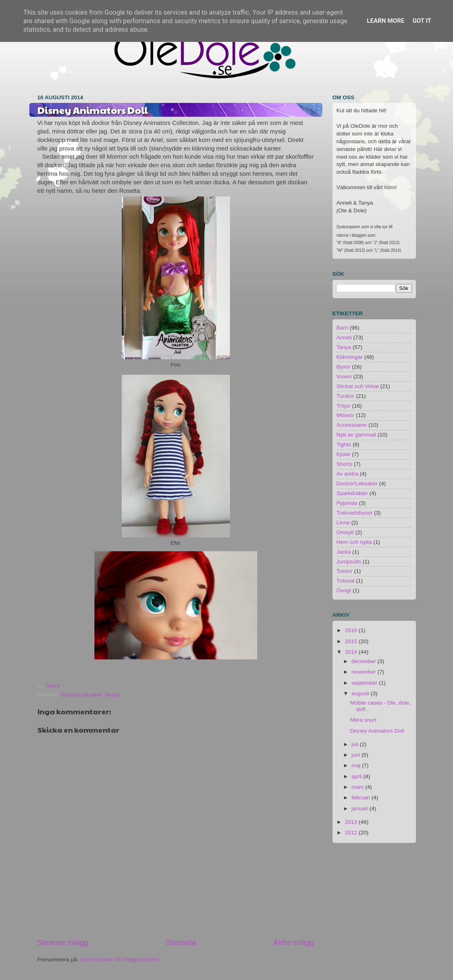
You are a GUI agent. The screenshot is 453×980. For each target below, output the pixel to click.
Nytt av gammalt (357, 435)
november (365, 672)
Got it (422, 21)
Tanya (112, 695)
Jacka (344, 552)
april (358, 776)
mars (359, 787)
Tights (344, 444)
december (365, 661)
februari (362, 798)
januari (361, 809)
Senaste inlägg (63, 942)
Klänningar (350, 357)
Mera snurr (363, 720)
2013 (352, 822)
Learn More (385, 21)
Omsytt (345, 532)
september (365, 683)
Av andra (348, 474)
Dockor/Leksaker (81, 695)
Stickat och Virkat (358, 386)
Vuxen (344, 377)
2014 (352, 652)
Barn (342, 328)
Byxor (344, 367)
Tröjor (344, 406)
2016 (352, 630)
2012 (352, 833)
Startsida (181, 942)
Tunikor (346, 396)
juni (357, 755)
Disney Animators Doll (377, 731)
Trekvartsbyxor (355, 513)
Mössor (346, 415)
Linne (343, 523)
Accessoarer (352, 425)
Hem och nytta (354, 542)
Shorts (345, 464)
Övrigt (344, 590)
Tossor (345, 571)
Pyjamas (347, 503)
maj (357, 765)
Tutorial (346, 581)
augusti (361, 693)
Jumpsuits (349, 562)
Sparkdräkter (352, 493)
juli (356, 744)
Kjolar (344, 454)
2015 (352, 641)
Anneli (344, 337)
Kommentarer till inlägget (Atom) (120, 959)
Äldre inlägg (294, 942)
